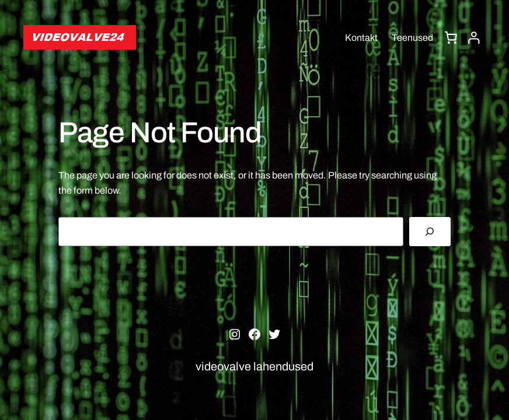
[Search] (430, 232)
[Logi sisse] (474, 38)
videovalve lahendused (254, 366)
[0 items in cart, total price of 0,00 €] (451, 38)
